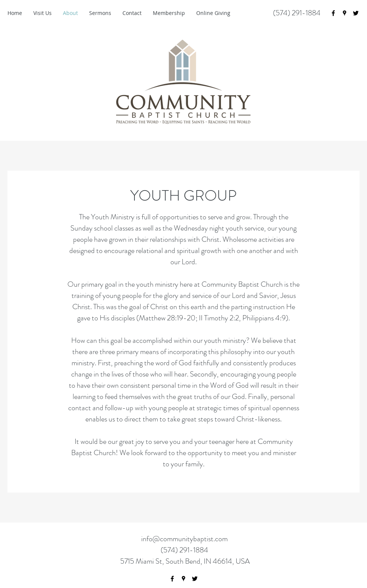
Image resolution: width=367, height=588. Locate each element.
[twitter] (356, 13)
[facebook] (333, 13)
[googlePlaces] (345, 13)
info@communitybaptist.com (184, 539)
